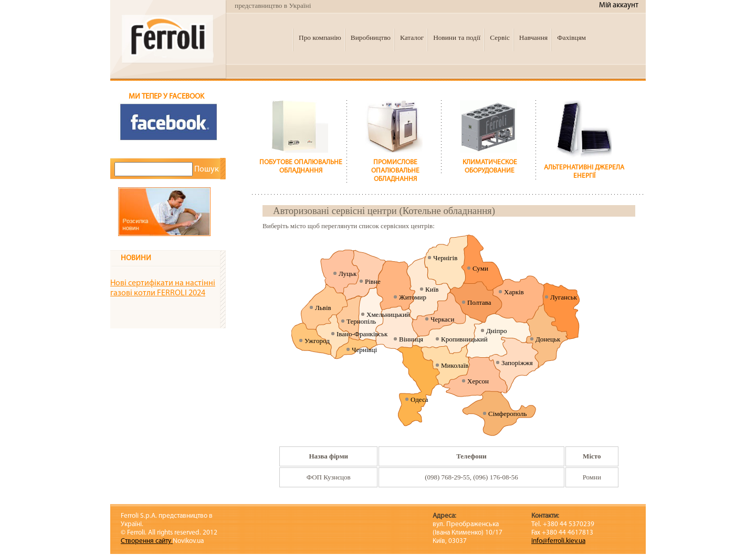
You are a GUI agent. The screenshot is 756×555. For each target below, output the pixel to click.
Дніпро (496, 331)
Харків (514, 292)
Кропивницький (464, 339)
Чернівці (364, 350)
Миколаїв (455, 365)
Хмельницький (388, 314)
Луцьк (348, 274)
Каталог (412, 38)
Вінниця (411, 339)
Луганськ (564, 297)
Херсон (478, 381)
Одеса (419, 399)
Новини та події (457, 38)
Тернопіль (361, 321)
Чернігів (445, 258)
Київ (432, 289)
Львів (323, 308)
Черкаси (442, 319)
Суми (480, 268)
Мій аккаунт (619, 6)
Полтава (479, 302)
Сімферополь (507, 414)
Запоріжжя (517, 363)
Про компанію (320, 38)
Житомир (413, 297)
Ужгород (317, 341)
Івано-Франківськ (362, 334)
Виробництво (371, 38)
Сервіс (500, 38)
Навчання (533, 38)
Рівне (373, 281)
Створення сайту (147, 541)
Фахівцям (571, 38)
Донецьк (548, 339)
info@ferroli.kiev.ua (558, 541)
